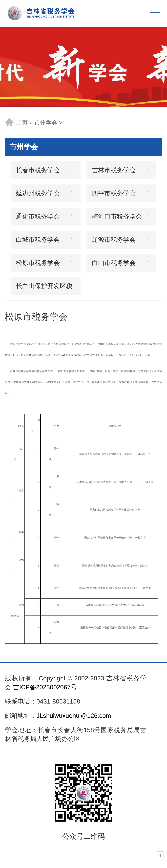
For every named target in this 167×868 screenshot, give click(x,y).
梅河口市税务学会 (117, 216)
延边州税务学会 (38, 193)
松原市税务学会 (38, 263)
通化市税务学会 (38, 216)
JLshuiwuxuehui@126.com (74, 716)
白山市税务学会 (114, 263)
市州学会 (47, 123)
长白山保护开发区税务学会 (44, 289)
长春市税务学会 (38, 170)
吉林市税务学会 (114, 170)
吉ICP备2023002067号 (45, 687)
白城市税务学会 (38, 240)
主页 (22, 123)
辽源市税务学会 (114, 240)
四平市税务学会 (114, 193)
